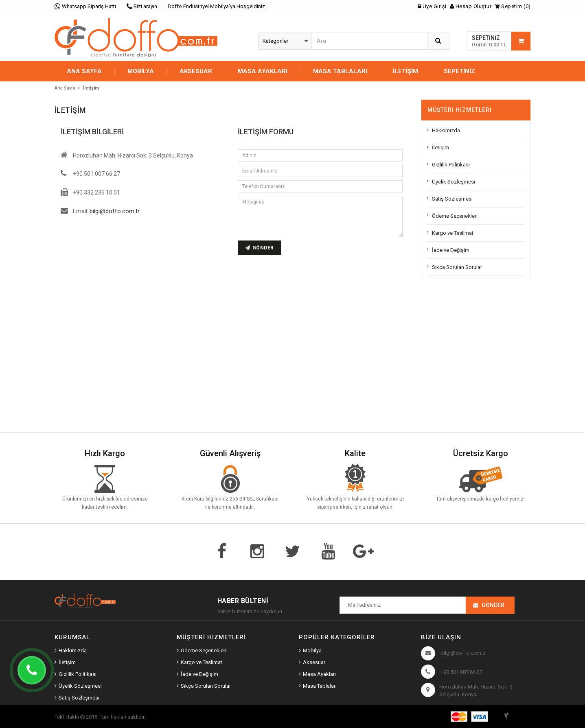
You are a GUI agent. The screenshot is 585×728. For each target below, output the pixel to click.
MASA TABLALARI (340, 71)
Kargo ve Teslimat (453, 233)
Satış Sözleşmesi (452, 199)
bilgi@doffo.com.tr (115, 211)
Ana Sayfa (84, 71)
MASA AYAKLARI (263, 71)
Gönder (493, 605)
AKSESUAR (196, 71)
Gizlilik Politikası (451, 165)
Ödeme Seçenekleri (455, 216)
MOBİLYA (141, 71)
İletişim (405, 71)
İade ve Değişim (451, 250)
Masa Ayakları (319, 674)
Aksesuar (314, 662)
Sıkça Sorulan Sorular (457, 267)
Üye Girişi (432, 6)
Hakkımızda (446, 130)
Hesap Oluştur (471, 6)
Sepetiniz (459, 71)
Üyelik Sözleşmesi (454, 182)
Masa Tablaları (320, 686)
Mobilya (312, 650)
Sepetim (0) (513, 6)
